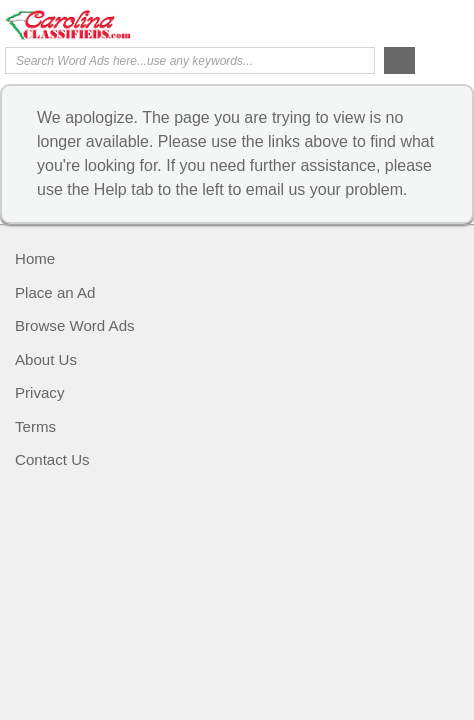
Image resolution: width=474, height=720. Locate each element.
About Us (46, 359)
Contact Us (52, 459)
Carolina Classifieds (85, 25)
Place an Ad (55, 292)
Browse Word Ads (75, 325)
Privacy (39, 392)
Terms (35, 426)
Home (35, 258)
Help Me (361, 23)
